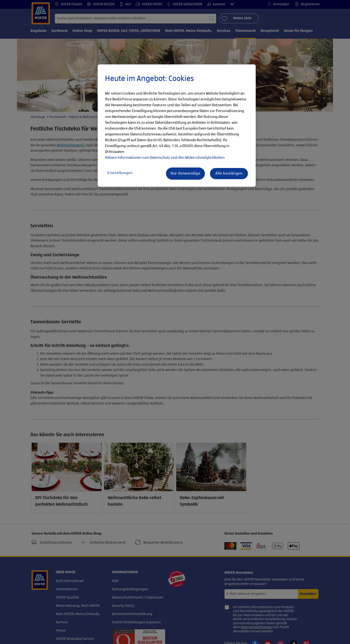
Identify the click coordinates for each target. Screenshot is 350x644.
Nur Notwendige (185, 174)
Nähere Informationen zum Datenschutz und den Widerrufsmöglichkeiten (165, 158)
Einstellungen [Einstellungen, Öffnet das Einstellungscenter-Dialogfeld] (120, 173)
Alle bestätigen (229, 174)
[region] (177, 126)
